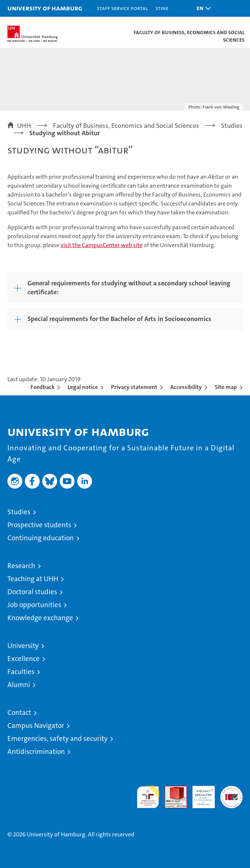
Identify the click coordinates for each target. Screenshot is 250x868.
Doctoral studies (32, 592)
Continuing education (41, 538)
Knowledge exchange (40, 618)
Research (21, 566)
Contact (19, 712)
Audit (172, 790)
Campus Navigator (36, 726)
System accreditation (231, 794)
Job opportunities (34, 605)
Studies (19, 512)
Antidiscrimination (36, 752)
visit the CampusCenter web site (101, 245)
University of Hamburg (45, 8)
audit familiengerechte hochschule (148, 797)
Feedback (42, 387)
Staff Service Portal (122, 8)
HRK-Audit (200, 794)
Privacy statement (134, 387)
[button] (202, 8)
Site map (226, 387)
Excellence (24, 659)
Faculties (21, 672)
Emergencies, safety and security (57, 739)
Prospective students (39, 525)
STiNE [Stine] (162, 8)
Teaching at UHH (33, 579)
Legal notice (83, 387)
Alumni (19, 685)
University (23, 646)
